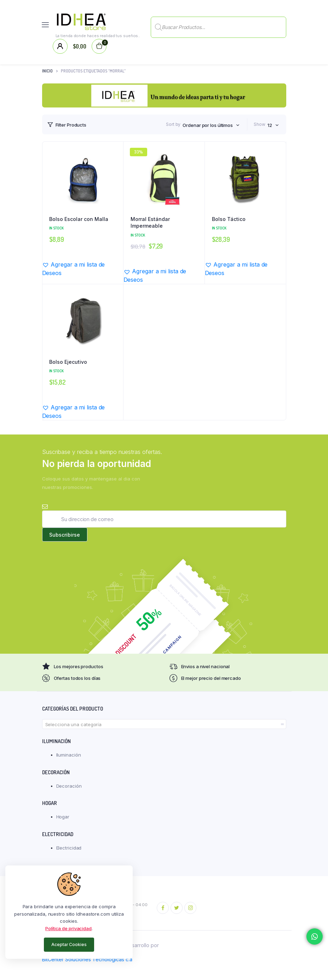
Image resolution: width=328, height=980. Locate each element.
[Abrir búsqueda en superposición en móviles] (218, 25)
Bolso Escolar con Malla (79, 219)
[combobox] (211, 125)
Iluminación (69, 755)
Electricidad (69, 848)
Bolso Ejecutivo (68, 362)
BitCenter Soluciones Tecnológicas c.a (87, 959)
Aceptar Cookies (69, 944)
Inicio (47, 71)
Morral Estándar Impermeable (150, 223)
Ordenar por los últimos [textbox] (208, 125)
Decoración (69, 786)
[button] (83, 269)
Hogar (63, 817)
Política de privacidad (68, 928)
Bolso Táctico (229, 219)
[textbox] (164, 724)
